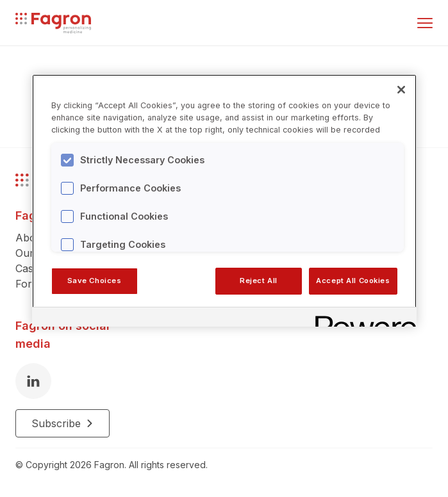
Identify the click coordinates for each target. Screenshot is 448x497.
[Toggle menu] (425, 23)
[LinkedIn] (33, 381)
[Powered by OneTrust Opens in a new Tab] (361, 319)
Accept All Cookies (353, 281)
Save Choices (95, 281)
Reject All (259, 281)
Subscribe (62, 423)
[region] (224, 200)
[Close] (401, 90)
